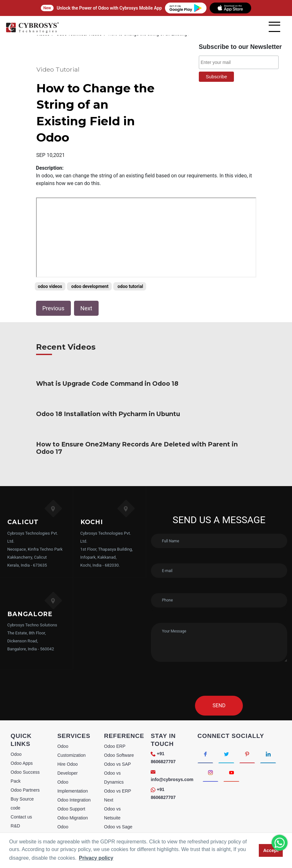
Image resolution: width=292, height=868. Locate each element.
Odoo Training (71, 821)
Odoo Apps (22, 740)
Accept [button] (271, 850)
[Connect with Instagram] (211, 749)
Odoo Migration (73, 794)
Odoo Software (119, 732)
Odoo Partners (25, 766)
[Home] (32, 32)
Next (86, 292)
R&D (15, 802)
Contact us (21, 793)
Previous (53, 292)
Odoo (16, 731)
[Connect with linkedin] (270, 730)
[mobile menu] (274, 27)
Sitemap (19, 820)
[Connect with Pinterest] (248, 730)
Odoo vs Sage (118, 803)
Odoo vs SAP (117, 740)
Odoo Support (71, 785)
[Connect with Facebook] (206, 730)
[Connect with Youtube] (232, 749)
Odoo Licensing (73, 830)
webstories (21, 811)
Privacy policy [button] (96, 858)
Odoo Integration (74, 776)
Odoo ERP (115, 723)
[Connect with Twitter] (227, 730)
